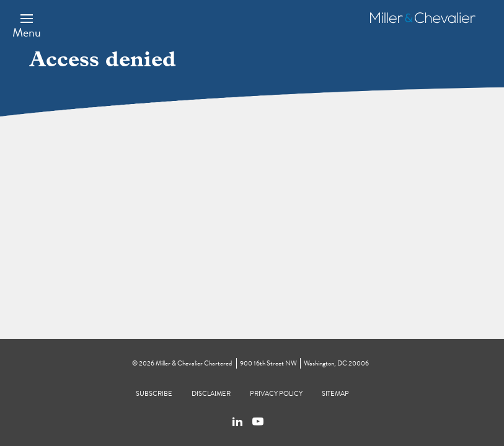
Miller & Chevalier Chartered (194, 363)
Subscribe (154, 394)
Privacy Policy (276, 394)
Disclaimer (211, 394)
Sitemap (335, 394)
